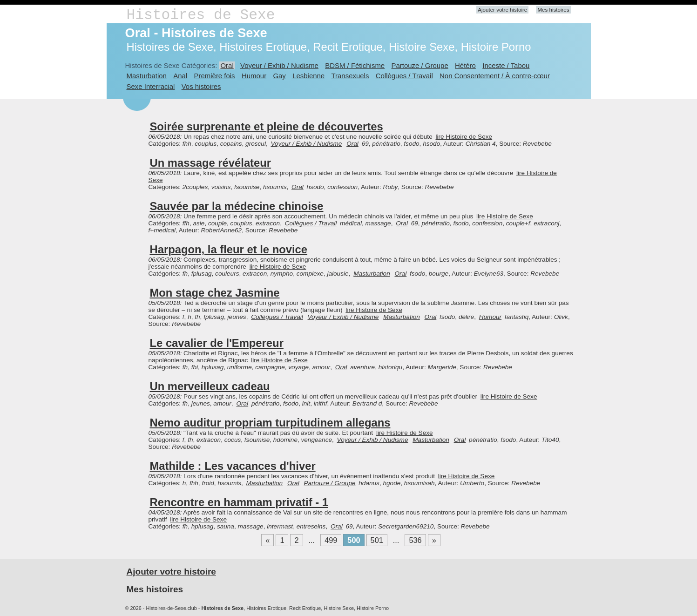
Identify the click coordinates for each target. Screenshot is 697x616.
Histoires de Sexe (201, 15)
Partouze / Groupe (420, 65)
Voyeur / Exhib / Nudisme (279, 65)
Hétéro (465, 65)
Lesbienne (308, 76)
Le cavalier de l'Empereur (217, 343)
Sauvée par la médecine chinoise (237, 206)
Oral (227, 65)
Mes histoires (553, 10)
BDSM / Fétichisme (355, 65)
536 (415, 540)
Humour (254, 76)
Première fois (215, 76)
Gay (279, 76)
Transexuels (350, 76)
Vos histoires (201, 86)
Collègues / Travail (404, 76)
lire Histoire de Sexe (464, 137)
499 (331, 540)
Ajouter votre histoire (502, 10)
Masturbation (147, 76)
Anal (180, 76)
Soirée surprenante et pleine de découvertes (267, 126)
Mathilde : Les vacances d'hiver (233, 466)
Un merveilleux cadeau (210, 386)
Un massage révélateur (211, 163)
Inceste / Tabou (506, 65)
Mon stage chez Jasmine (215, 293)
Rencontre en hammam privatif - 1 (239, 502)
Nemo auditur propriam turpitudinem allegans (270, 423)
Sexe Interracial (151, 86)
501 (377, 540)
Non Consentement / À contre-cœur (495, 76)
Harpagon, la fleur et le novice (229, 249)
